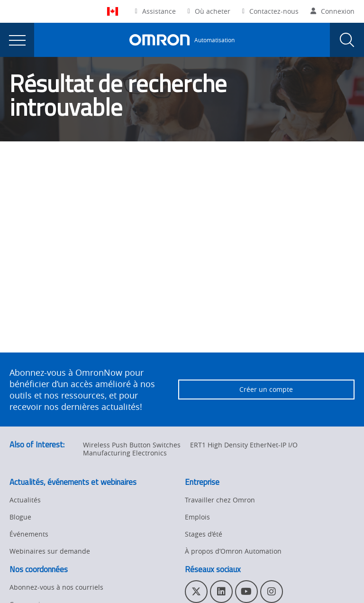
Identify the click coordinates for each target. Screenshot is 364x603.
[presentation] (17, 40)
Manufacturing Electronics (125, 453)
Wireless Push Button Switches (132, 445)
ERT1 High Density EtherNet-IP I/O (244, 445)
